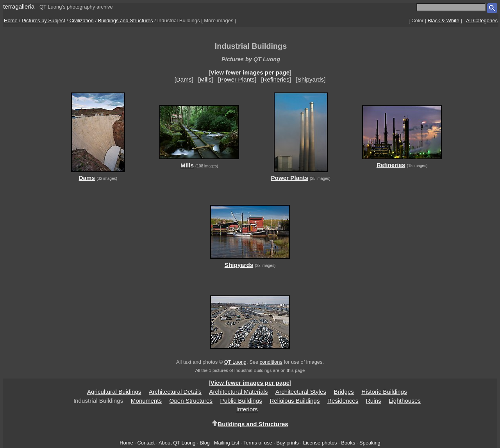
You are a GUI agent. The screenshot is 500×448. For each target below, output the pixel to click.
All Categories (482, 20)
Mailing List (227, 443)
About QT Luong (177, 443)
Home (11, 20)
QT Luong (235, 362)
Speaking (370, 443)
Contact (146, 443)
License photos (320, 443)
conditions (271, 362)
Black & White (444, 20)
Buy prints (288, 443)
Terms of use (258, 443)
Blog (205, 443)
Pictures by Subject (44, 20)
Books (348, 443)
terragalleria (19, 6)
